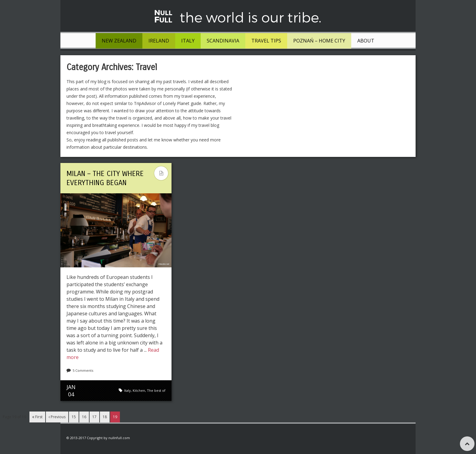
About (366, 41)
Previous (57, 417)
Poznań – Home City (319, 41)
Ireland (159, 41)
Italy (188, 41)
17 (94, 417)
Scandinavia (223, 41)
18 (105, 417)
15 (74, 417)
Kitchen (139, 390)
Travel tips (266, 41)
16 (84, 417)
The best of (156, 390)
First (37, 417)
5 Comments (83, 370)
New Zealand (119, 41)
